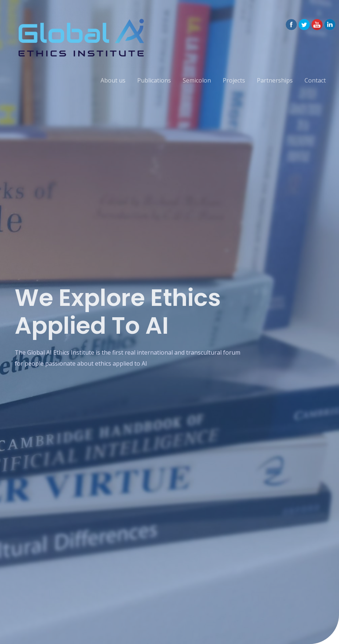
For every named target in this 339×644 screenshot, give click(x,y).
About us (113, 80)
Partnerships (275, 80)
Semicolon (197, 80)
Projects (234, 80)
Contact (315, 80)
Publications (154, 80)
